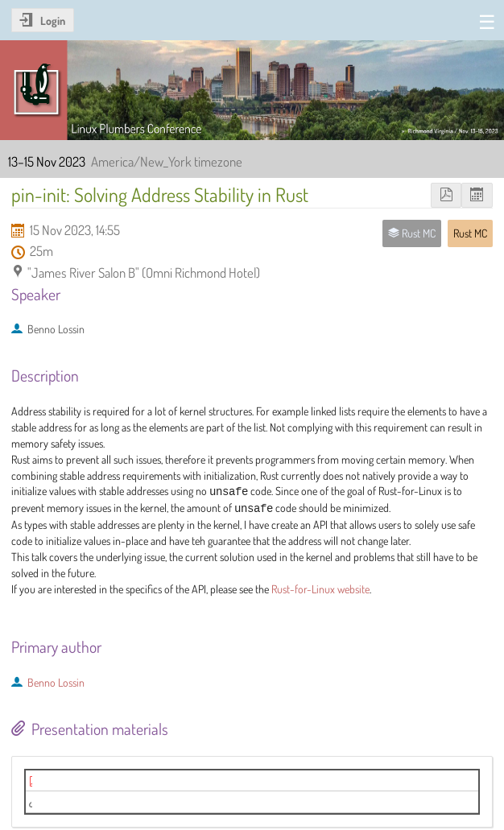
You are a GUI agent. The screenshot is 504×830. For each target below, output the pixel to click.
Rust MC (470, 233)
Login (53, 21)
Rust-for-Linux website (320, 589)
